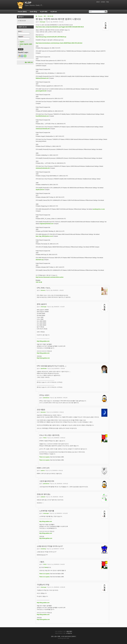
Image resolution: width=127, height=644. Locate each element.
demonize (43, 412)
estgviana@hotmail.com (46, 224)
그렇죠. (42, 562)
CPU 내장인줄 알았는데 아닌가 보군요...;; (52, 366)
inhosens (43, 290)
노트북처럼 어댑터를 (47, 511)
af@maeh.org (39, 260)
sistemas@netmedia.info (43, 129)
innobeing (43, 549)
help (108, 2)
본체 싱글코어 (42, 304)
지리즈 (45, 438)
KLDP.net (54, 12)
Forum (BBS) (22, 12)
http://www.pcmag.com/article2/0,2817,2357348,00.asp (51, 37)
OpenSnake (44, 368)
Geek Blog (33, 12)
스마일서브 (69, 633)
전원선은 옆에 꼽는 (44, 494)
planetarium (46, 398)
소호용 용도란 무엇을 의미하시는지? (50, 546)
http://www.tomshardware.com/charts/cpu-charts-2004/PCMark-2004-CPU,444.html (59, 43)
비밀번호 (21, 37)
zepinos (43, 470)
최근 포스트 (23, 21)
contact (103, 2)
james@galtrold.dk (41, 91)
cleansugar (42, 22)
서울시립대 (69, 631)
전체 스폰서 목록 (56, 636)
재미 (45, 16)
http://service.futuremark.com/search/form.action (50, 277)
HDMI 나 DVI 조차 (43, 468)
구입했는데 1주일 (43, 585)
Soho (46, 567)
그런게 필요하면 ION (47, 481)
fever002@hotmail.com (42, 116)
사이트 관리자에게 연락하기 (69, 636)
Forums (40, 16)
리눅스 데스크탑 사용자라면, (49, 435)
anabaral (43, 497)
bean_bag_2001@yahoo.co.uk (44, 236)
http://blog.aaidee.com (43, 341)
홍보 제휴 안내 (29, 62)
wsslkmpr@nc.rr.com (99, 209)
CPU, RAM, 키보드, (44, 288)
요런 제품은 (41, 410)
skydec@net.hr (40, 190)
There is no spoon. (45, 457)
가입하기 (22, 42)
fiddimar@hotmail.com (42, 78)
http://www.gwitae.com (43, 358)
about (98, 2)
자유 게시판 (50, 16)
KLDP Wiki (44, 12)
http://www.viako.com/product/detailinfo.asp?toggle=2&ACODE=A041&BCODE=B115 (60, 27)
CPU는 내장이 (44, 395)
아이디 (20, 31)
